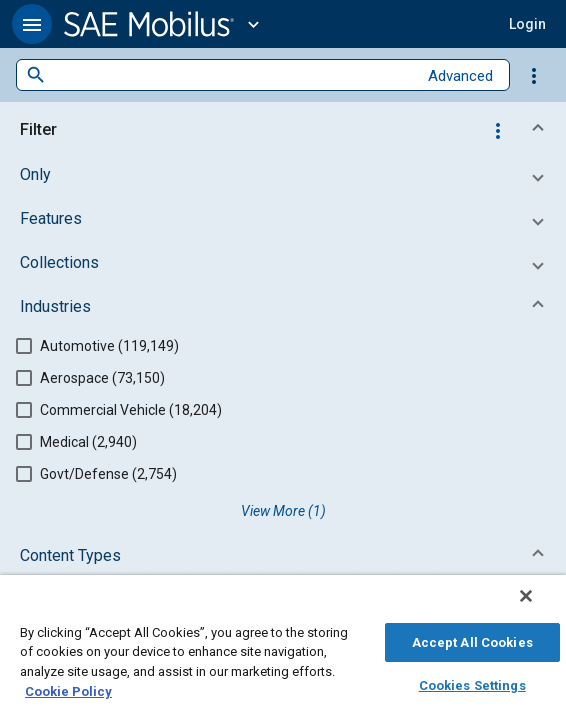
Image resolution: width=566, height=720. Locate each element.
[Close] (540, 606)
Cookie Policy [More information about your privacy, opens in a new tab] (68, 688)
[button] (32, 24)
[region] (283, 652)
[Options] (534, 75)
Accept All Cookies (472, 639)
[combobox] (231, 75)
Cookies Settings (472, 682)
